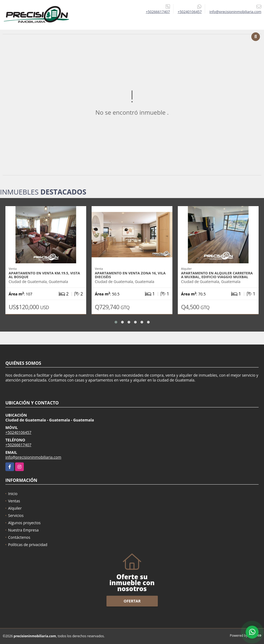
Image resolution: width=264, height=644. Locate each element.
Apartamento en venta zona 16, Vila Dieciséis (130, 275)
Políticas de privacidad (28, 545)
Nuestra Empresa (23, 530)
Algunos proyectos (24, 523)
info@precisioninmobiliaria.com (33, 457)
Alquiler (15, 508)
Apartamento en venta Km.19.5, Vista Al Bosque (44, 275)
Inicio (13, 494)
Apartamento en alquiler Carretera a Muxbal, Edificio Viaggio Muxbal (217, 275)
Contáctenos (19, 537)
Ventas (14, 501)
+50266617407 (158, 12)
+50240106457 (190, 12)
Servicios (16, 515)
